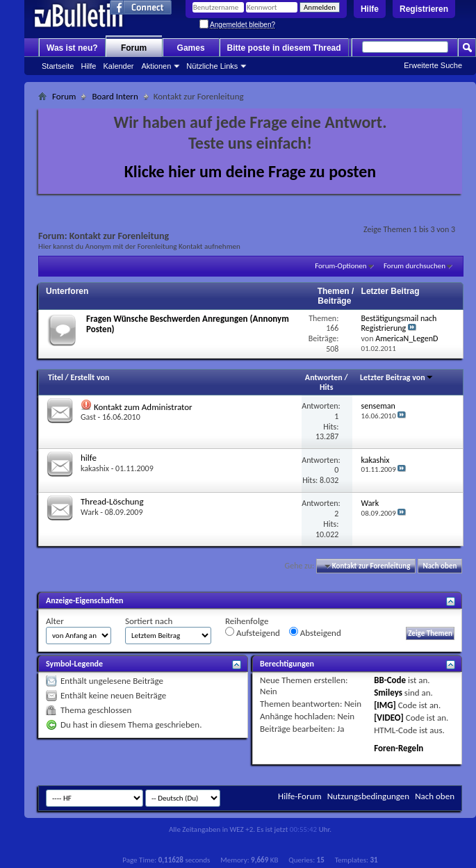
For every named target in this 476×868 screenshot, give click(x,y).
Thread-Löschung (112, 501)
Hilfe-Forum (300, 796)
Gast (88, 417)
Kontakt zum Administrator (143, 407)
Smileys (388, 693)
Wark (90, 512)
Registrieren (424, 9)
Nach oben (440, 566)
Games (191, 48)
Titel (56, 377)
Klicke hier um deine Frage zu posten (251, 171)
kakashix (95, 468)
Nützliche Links (212, 66)
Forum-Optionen (340, 266)
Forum (134, 48)
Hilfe (370, 9)
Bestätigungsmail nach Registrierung (399, 324)
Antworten (324, 377)
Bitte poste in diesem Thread (284, 48)
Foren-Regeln (399, 748)
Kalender (118, 66)
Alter (55, 621)
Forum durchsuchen (415, 266)
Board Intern (115, 96)
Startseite (58, 66)
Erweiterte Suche (433, 65)
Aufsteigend (253, 632)
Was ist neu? (72, 48)
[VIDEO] (389, 718)
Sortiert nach (149, 621)
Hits (326, 387)
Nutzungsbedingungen (369, 796)
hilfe (89, 458)
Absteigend (315, 632)
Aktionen (157, 66)
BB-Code (390, 680)
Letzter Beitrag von (397, 377)
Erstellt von (90, 377)
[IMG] (385, 705)
